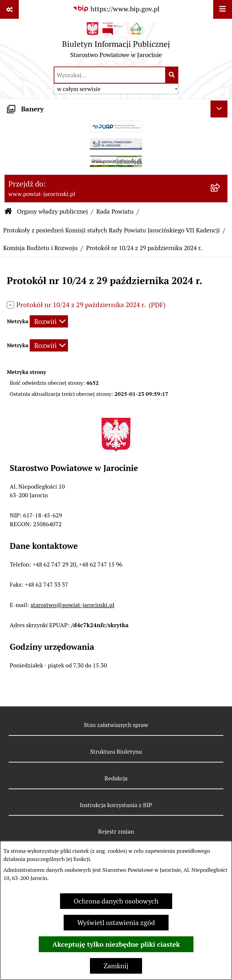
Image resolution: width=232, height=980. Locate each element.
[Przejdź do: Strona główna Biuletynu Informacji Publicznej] (8, 212)
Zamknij (116, 966)
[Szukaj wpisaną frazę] (172, 75)
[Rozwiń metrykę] (49, 321)
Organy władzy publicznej (52, 212)
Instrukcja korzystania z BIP (116, 805)
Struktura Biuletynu (116, 752)
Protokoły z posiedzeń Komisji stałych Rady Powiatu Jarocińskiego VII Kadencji (111, 230)
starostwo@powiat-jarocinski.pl (72, 605)
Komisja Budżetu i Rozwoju (40, 248)
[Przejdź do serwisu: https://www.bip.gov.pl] (116, 9)
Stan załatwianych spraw (116, 725)
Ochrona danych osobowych (116, 901)
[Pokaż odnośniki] (9, 9)
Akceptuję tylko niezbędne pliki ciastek (116, 944)
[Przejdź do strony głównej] (116, 42)
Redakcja (116, 778)
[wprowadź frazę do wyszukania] (110, 75)
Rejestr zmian (116, 831)
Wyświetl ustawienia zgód (116, 923)
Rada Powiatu (115, 212)
